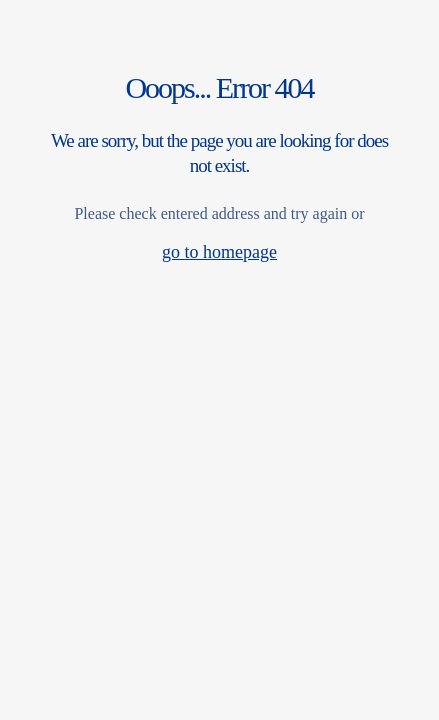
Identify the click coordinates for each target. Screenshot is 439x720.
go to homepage (219, 252)
